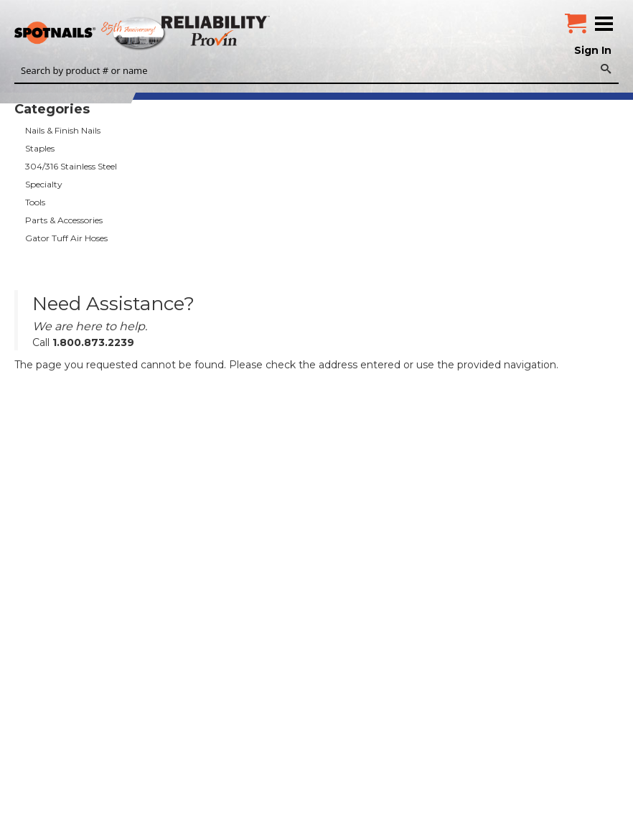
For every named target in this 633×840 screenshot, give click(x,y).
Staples (40, 148)
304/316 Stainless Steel (71, 166)
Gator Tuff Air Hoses (66, 238)
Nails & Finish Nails (63, 130)
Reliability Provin (217, 31)
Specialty (44, 184)
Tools (35, 202)
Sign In (593, 50)
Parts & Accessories (64, 220)
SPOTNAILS (108, 34)
